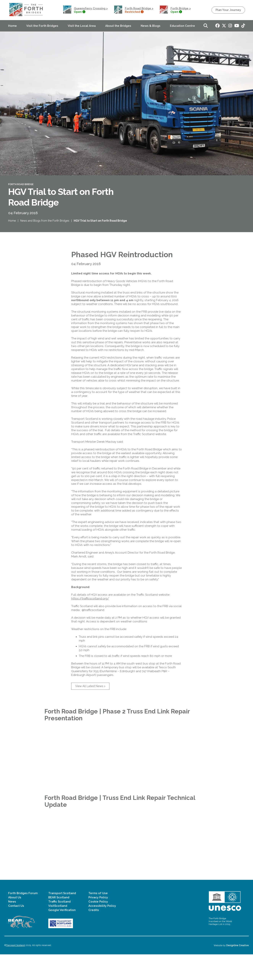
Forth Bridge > (181, 8)
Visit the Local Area (82, 26)
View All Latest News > (90, 704)
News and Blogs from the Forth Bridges (45, 226)
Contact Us (16, 931)
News (12, 927)
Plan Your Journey (228, 10)
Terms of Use (98, 919)
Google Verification (62, 936)
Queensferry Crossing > (91, 8)
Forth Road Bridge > (139, 8)
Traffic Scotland (59, 927)
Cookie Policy (98, 927)
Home (13, 26)
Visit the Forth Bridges (42, 26)
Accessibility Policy (102, 931)
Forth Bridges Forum (23, 919)
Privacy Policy (98, 923)
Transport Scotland (62, 919)
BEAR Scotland (59, 923)
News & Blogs (151, 26)
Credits (94, 936)
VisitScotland (58, 931)
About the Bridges (118, 26)
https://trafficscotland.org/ (90, 617)
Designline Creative (238, 971)
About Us (15, 923)
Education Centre (182, 26)
